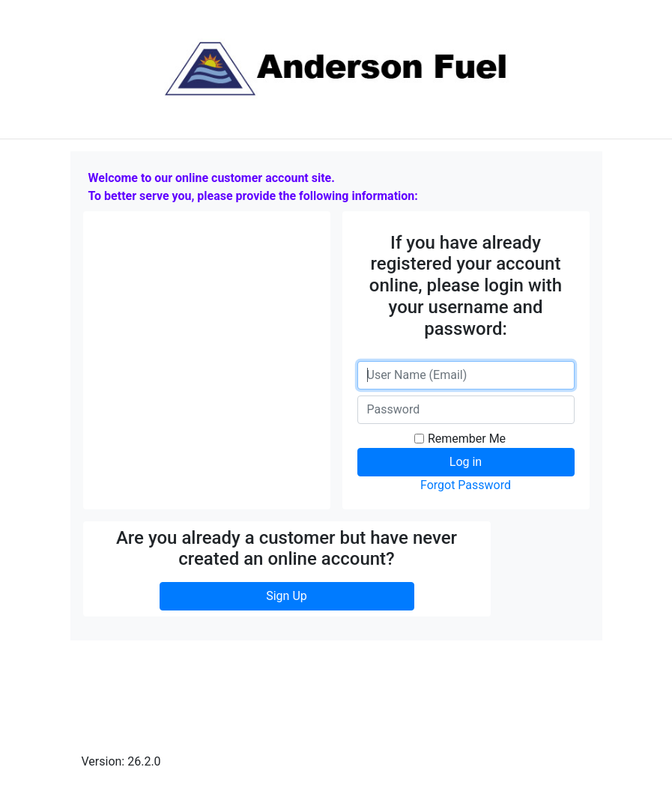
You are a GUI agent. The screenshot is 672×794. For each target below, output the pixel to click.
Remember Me (467, 439)
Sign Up (287, 596)
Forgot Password (466, 485)
